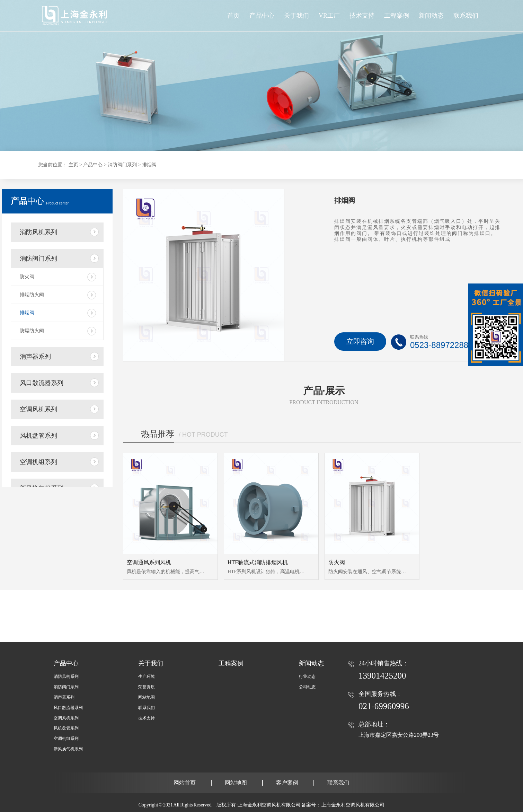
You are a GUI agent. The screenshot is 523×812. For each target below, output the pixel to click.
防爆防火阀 (32, 331)
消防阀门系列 (122, 165)
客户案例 (287, 783)
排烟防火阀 (32, 295)
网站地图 (147, 697)
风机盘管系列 (38, 436)
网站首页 (185, 783)
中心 (40, 201)
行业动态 (307, 676)
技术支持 (147, 718)
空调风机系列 (38, 409)
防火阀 (27, 277)
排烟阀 (149, 165)
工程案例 (231, 663)
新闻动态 (311, 663)
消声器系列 (35, 357)
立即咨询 (360, 341)
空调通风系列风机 (149, 562)
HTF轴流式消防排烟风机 (258, 562)
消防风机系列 (38, 232)
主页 (73, 165)
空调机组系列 (38, 462)
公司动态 (307, 687)
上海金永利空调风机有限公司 (353, 805)
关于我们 (151, 663)
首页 (233, 16)
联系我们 (147, 708)
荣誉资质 (147, 687)
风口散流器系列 (42, 383)
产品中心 (262, 16)
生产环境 (147, 676)
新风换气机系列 (68, 749)
